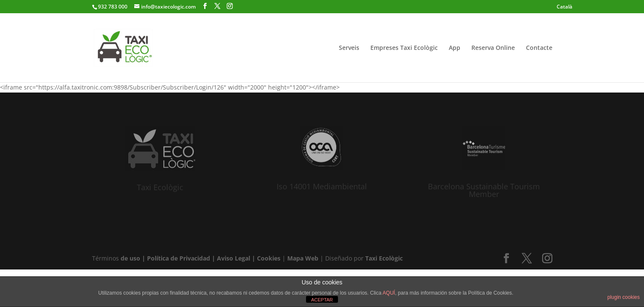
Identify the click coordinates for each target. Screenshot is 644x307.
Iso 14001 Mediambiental (322, 186)
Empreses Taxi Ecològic (404, 48)
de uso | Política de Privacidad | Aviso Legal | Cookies (201, 258)
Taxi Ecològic (160, 187)
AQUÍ (389, 293)
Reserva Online (493, 48)
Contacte (539, 48)
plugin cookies (624, 297)
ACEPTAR (322, 300)
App (455, 48)
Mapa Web (303, 258)
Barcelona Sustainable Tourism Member (484, 190)
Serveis (349, 48)
